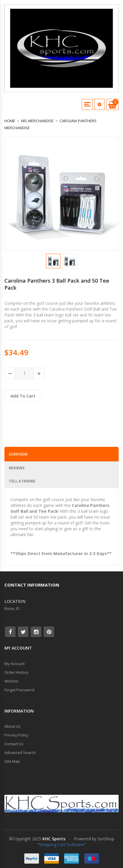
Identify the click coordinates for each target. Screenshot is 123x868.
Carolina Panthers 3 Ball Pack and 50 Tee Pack (57, 284)
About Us (12, 726)
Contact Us (14, 744)
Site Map (12, 761)
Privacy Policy (16, 735)
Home (10, 121)
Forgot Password (19, 690)
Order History (16, 672)
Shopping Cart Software (61, 845)
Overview (18, 454)
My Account (14, 664)
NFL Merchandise (37, 121)
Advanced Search (20, 752)
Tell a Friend (22, 481)
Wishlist (11, 681)
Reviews (17, 468)
